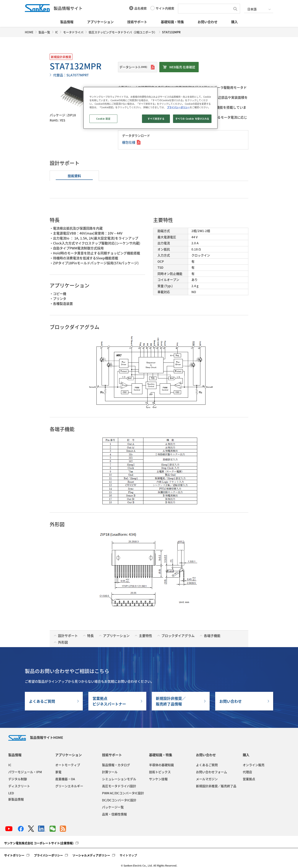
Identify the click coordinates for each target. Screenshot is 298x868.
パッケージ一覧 (113, 807)
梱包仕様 (129, 142)
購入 (234, 22)
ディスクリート (19, 786)
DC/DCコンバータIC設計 (119, 800)
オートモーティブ (68, 765)
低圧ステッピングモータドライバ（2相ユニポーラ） (123, 32)
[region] (150, 108)
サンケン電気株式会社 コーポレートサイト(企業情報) (39, 843)
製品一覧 (44, 32)
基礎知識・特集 (172, 22)
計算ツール (110, 772)
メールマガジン (207, 779)
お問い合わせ (208, 22)
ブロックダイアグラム (178, 636)
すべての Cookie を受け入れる (192, 119)
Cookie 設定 (103, 119)
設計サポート (68, 636)
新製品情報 (16, 799)
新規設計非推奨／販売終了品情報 (171, 701)
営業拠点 (249, 779)
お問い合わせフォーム (211, 772)
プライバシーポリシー (48, 855)
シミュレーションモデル (119, 779)
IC (57, 32)
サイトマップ (128, 855)
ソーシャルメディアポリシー (91, 855)
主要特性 (145, 636)
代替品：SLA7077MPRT (71, 75)
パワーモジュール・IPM (25, 772)
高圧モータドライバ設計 (119, 786)
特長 (90, 636)
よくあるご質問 (42, 701)
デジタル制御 (18, 779)
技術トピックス (160, 772)
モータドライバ (73, 32)
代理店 (247, 772)
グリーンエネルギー (69, 786)
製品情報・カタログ (116, 765)
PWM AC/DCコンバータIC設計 (123, 793)
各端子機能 (212, 636)
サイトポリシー (14, 855)
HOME (29, 32)
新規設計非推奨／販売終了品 (216, 786)
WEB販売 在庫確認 (182, 67)
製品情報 (67, 22)
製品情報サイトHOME (36, 737)
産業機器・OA (65, 779)
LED (11, 793)
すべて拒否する (156, 119)
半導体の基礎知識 (161, 765)
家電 (58, 772)
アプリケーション (100, 22)
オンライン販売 (254, 765)
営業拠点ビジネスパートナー (109, 701)
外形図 (63, 642)
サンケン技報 (158, 779)
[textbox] (205, 9)
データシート (133, 67)
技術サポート (137, 22)
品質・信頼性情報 (114, 814)
